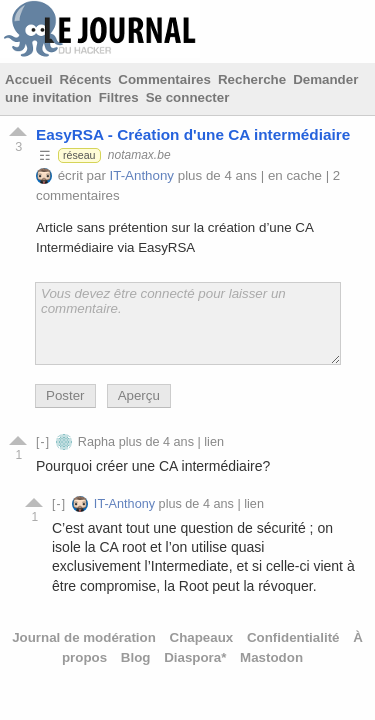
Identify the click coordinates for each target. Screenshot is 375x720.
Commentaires (164, 79)
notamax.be (139, 155)
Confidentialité (293, 637)
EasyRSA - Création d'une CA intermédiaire (193, 134)
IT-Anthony (142, 175)
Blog (136, 657)
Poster (65, 395)
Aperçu (139, 395)
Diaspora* (195, 657)
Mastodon (271, 657)
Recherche (252, 79)
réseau (79, 155)
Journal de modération (84, 637)
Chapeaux (202, 637)
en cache (295, 175)
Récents (85, 79)
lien (214, 442)
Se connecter (188, 97)
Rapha (96, 442)
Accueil (28, 79)
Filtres (119, 97)
